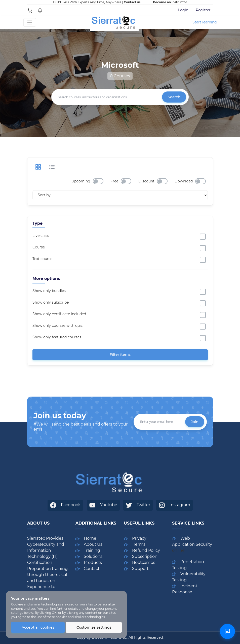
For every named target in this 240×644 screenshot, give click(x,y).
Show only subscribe (51, 302)
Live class (41, 236)
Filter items (120, 355)
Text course (42, 259)
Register (203, 10)
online (178, 550)
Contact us (132, 2)
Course (39, 247)
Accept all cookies (38, 627)
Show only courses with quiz (57, 326)
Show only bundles (49, 291)
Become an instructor (170, 2)
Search (174, 97)
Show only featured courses (57, 337)
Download (184, 181)
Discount (146, 181)
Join (195, 422)
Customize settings (94, 627)
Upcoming (81, 181)
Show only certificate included (59, 314)
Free (114, 181)
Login (183, 10)
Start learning (205, 22)
